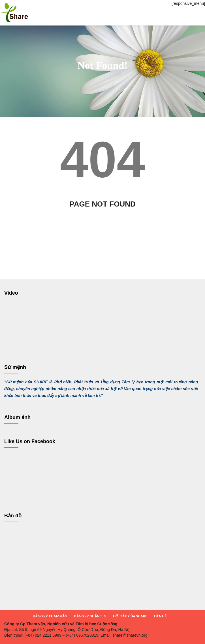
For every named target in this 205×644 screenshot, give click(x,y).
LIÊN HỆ (160, 616)
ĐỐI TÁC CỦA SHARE (130, 616)
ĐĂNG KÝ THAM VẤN (50, 616)
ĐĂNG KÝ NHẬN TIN (90, 616)
